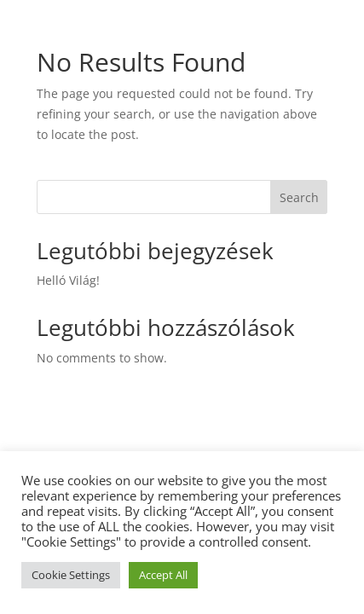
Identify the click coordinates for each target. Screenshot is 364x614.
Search (299, 197)
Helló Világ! (68, 280)
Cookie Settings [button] (71, 575)
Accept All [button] (163, 575)
